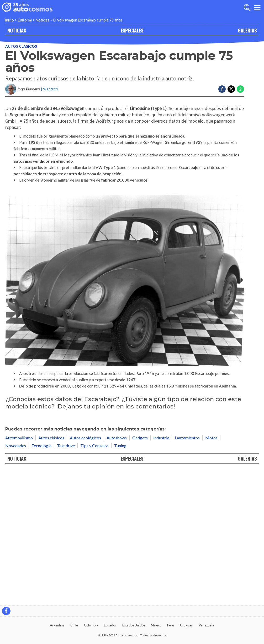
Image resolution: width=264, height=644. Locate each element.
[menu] (257, 8)
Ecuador (110, 625)
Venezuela (206, 625)
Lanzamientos (187, 572)
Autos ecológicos (85, 572)
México (156, 625)
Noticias (43, 20)
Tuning (120, 580)
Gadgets (140, 572)
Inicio (9, 20)
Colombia (91, 625)
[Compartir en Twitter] (231, 89)
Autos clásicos (21, 46)
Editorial (25, 20)
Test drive (66, 580)
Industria (161, 572)
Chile (74, 625)
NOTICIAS (17, 30)
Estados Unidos (134, 625)
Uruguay (186, 625)
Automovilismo (19, 572)
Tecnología (41, 580)
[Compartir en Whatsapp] (240, 89)
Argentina (57, 625)
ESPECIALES (132, 30)
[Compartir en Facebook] (222, 89)
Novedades (16, 580)
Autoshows (117, 572)
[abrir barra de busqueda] (247, 8)
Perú (171, 625)
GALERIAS (247, 30)
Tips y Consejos (94, 580)
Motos (211, 572)
